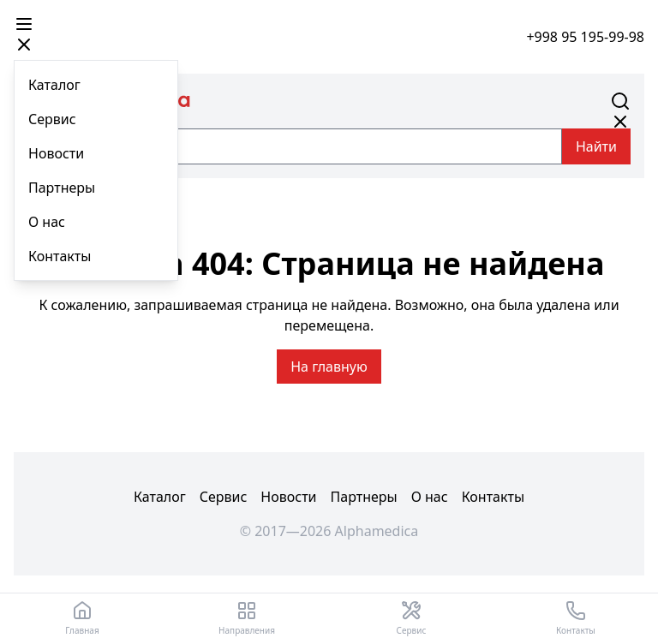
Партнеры (62, 188)
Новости (56, 153)
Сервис (52, 119)
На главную (329, 367)
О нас (47, 222)
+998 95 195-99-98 (585, 37)
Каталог (54, 85)
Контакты (60, 256)
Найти (596, 146)
